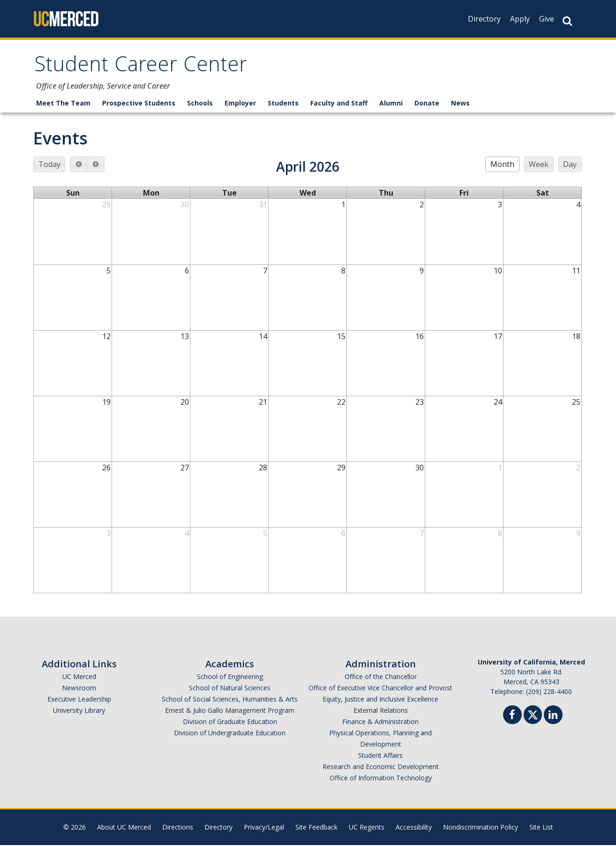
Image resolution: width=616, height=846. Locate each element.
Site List (541, 828)
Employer (240, 104)
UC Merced (79, 677)
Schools (200, 104)
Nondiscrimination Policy (481, 828)
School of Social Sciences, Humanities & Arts (230, 700)
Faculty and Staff (339, 104)
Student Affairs (380, 756)
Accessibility (414, 828)
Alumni (391, 104)
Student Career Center (143, 67)
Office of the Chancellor (381, 677)
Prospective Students (139, 104)
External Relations (381, 711)
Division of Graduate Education (230, 722)
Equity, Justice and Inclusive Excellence (380, 700)
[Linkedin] (553, 717)
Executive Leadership (79, 700)
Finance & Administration (380, 722)
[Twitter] (533, 714)
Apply (520, 19)
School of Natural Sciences (230, 689)
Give (547, 19)
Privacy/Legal (264, 828)
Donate (427, 104)
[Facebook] (512, 717)
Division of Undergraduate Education (230, 734)
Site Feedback (316, 828)
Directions (178, 828)
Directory (484, 19)
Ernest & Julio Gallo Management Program (230, 711)
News (460, 104)
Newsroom (79, 689)
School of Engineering (230, 677)
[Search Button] (567, 21)
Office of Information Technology (381, 779)
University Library (79, 711)
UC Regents (367, 828)
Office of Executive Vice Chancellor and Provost (380, 689)
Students (283, 104)
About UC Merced (124, 828)
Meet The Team (63, 104)
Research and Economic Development (381, 767)
